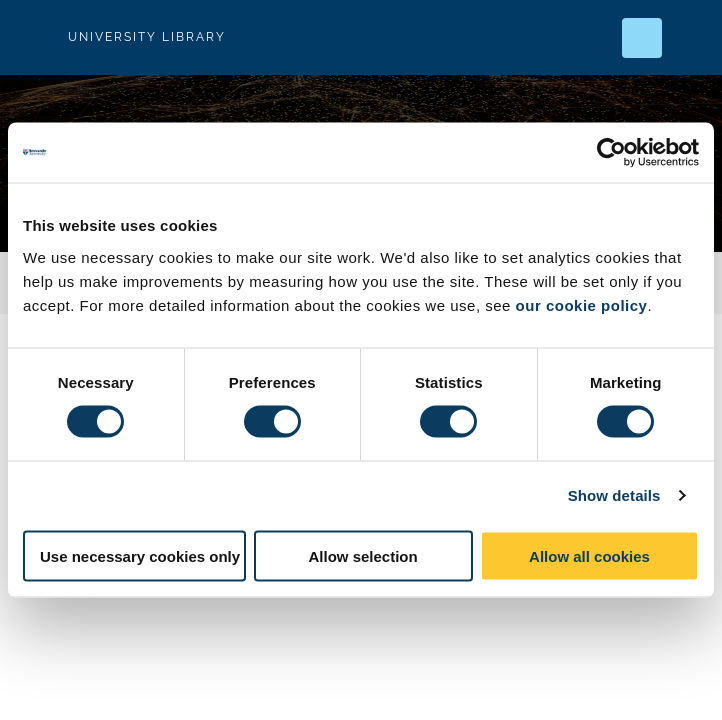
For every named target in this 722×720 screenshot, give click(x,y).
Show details (614, 495)
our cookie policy (582, 304)
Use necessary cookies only (140, 555)
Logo (32, 37)
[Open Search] (642, 38)
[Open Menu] (690, 38)
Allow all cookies (589, 555)
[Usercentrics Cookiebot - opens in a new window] (611, 153)
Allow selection (362, 555)
